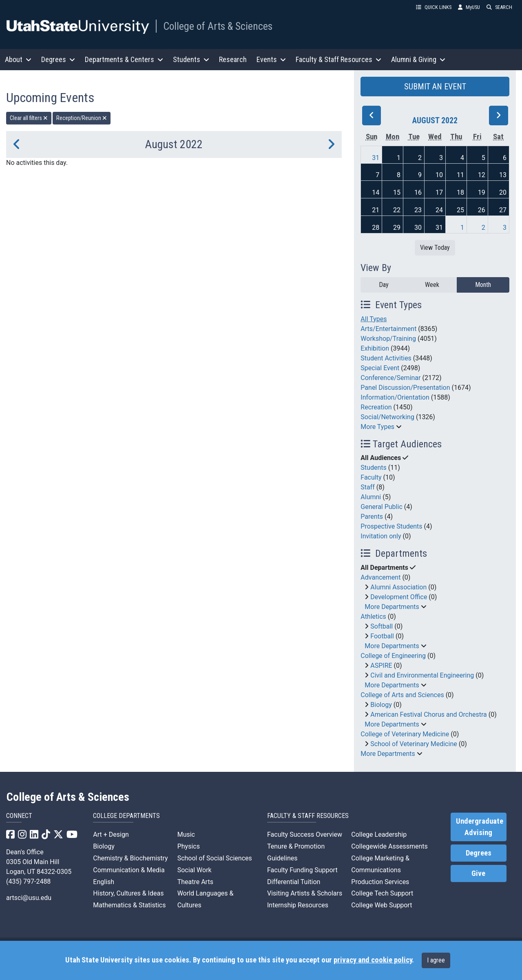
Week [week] (432, 285)
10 (439, 175)
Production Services (380, 882)
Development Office (399, 597)
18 (460, 192)
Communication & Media (129, 870)
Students (373, 468)
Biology (381, 705)
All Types (374, 319)
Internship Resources (298, 905)
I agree (436, 960)
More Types (377, 427)
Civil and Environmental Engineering (422, 675)
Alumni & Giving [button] (418, 59)
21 (376, 210)
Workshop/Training (388, 339)
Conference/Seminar (390, 378)
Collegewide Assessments (389, 846)
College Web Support (382, 905)
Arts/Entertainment (388, 329)
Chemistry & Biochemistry (130, 858)
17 (439, 192)
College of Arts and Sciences (402, 695)
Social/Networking (387, 417)
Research (233, 59)
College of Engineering (393, 656)
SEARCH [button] (499, 7)
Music (186, 834)
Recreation (376, 407)
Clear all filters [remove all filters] (29, 118)
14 (376, 192)
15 (397, 192)
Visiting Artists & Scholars (305, 893)
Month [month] (483, 285)
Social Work (195, 870)
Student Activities (386, 358)
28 (376, 228)
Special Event (380, 368)
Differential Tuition (294, 882)
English (104, 882)
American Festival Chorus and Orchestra (429, 714)
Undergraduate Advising (480, 827)
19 (482, 192)
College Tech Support (382, 893)
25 (460, 210)
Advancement (380, 577)
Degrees (479, 853)
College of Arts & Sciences (218, 26)
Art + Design (111, 834)
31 (376, 158)
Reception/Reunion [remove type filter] (82, 118)
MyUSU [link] (469, 7)
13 (503, 175)
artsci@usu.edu (29, 898)
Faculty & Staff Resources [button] (338, 59)
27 (503, 210)
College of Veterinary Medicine (405, 734)
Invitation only (381, 536)
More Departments (392, 607)
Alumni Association (398, 587)
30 (418, 228)
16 (418, 192)
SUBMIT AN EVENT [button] (435, 87)
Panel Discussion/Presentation (405, 388)
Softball (382, 626)
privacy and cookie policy (373, 960)
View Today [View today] (435, 248)
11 (460, 175)
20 (503, 192)
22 (397, 210)
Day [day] (384, 285)
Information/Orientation (395, 397)
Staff (368, 487)
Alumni (371, 497)
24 (439, 210)
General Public (381, 507)
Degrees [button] (58, 59)
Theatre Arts (195, 882)
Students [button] (191, 59)
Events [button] (271, 59)
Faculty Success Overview (305, 834)
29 (397, 228)
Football (382, 636)
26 (482, 210)
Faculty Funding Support (302, 870)
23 (418, 210)
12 (482, 175)
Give (478, 873)
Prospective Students (391, 526)
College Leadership (379, 834)
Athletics (373, 617)
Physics (189, 846)
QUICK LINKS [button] (434, 7)
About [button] (18, 59)
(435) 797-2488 (28, 881)
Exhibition (375, 348)
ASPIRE (381, 666)
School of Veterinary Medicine (414, 744)
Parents (372, 517)
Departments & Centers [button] (124, 59)
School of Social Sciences (215, 858)
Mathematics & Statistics (129, 905)
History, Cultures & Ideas (128, 893)
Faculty (371, 477)
